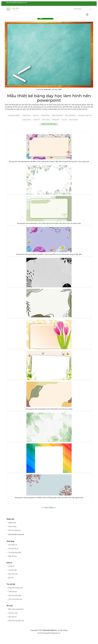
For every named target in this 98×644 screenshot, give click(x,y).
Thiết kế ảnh (13, 592)
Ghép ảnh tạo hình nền (16, 621)
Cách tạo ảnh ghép (15, 595)
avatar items (26, 115)
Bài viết (11, 578)
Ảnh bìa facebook (14, 530)
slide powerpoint (57, 115)
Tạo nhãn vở (13, 545)
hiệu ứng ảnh (73, 120)
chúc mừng (46, 120)
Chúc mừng (12, 526)
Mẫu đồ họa (12, 556)
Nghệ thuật (12, 523)
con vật (64, 120)
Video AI (11, 566)
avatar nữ (37, 120)
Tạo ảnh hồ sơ (13, 549)
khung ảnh (56, 120)
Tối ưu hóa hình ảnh (15, 599)
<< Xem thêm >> (49, 507)
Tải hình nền (13, 570)
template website (14, 115)
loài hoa (36, 115)
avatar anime (27, 120)
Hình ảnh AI (12, 617)
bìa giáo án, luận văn (85, 115)
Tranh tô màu (13, 613)
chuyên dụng (45, 115)
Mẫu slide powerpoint (16, 609)
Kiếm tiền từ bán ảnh (16, 588)
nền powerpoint (71, 115)
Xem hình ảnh (13, 574)
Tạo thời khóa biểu (15, 552)
